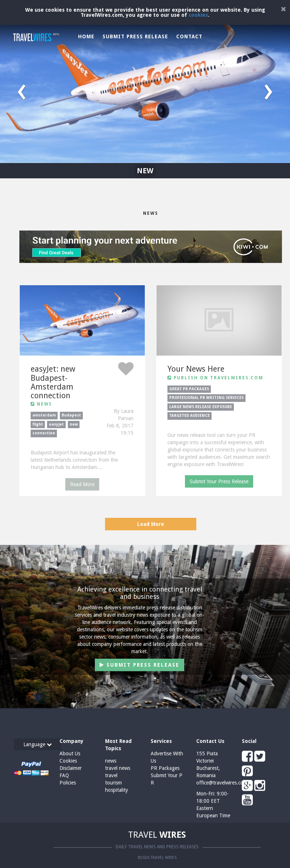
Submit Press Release (135, 36)
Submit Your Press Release (219, 481)
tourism (113, 783)
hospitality (117, 790)
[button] (22, 89)
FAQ (64, 775)
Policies (68, 783)
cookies (198, 15)
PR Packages (165, 768)
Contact (189, 36)
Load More (151, 524)
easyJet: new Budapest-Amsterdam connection (53, 382)
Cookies (68, 761)
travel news (118, 768)
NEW (145, 171)
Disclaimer (71, 768)
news (111, 761)
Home (86, 36)
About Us (70, 753)
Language (38, 744)
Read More (82, 484)
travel (111, 775)
